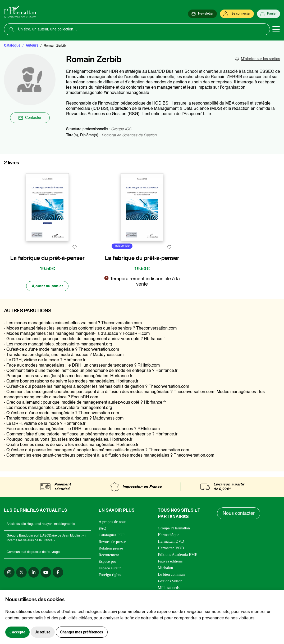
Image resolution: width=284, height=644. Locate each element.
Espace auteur (110, 568)
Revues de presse (112, 542)
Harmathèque (169, 535)
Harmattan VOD (171, 548)
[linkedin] (34, 572)
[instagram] (9, 572)
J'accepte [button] (17, 632)
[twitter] (21, 572)
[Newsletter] (202, 14)
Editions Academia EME (178, 555)
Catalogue (12, 46)
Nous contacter (239, 514)
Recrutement (109, 555)
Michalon (166, 568)
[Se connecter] (237, 14)
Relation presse (111, 548)
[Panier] (269, 14)
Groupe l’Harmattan (174, 528)
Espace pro (107, 561)
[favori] (74, 247)
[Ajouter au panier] (47, 286)
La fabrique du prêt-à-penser (47, 258)
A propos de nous (113, 522)
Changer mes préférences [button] (82, 632)
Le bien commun (171, 574)
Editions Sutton (170, 581)
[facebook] (58, 572)
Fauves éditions (170, 561)
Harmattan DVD (171, 541)
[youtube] (46, 572)
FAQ (102, 528)
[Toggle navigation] (276, 29)
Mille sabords (169, 588)
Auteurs (32, 46)
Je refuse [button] (43, 632)
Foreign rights (110, 575)
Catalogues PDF (112, 535)
